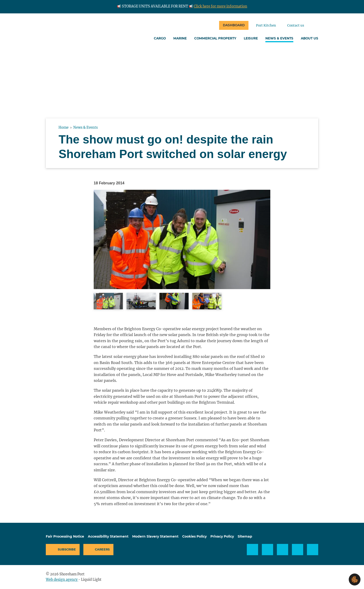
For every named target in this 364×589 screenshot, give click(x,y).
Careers (102, 549)
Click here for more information (221, 6)
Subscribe (67, 549)
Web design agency (62, 580)
